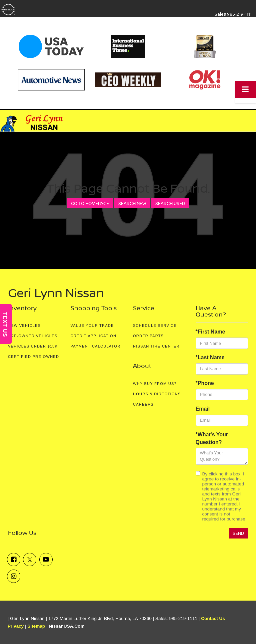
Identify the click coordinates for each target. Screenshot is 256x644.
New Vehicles (24, 326)
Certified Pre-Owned (33, 357)
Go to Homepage (90, 203)
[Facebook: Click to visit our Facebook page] (14, 560)
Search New (132, 203)
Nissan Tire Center (156, 346)
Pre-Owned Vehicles (33, 336)
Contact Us (213, 618)
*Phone (205, 383)
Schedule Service (155, 326)
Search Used (170, 203)
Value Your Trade (92, 326)
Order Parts (148, 336)
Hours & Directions (157, 394)
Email (203, 409)
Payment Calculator (96, 346)
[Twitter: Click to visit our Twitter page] (30, 560)
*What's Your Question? (212, 438)
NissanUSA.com (66, 626)
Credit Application (94, 336)
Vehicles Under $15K (33, 346)
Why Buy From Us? (155, 384)
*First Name (210, 332)
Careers (143, 404)
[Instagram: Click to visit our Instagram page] (14, 576)
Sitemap (36, 626)
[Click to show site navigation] (245, 90)
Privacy (16, 626)
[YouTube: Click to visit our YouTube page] (46, 560)
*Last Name (210, 357)
